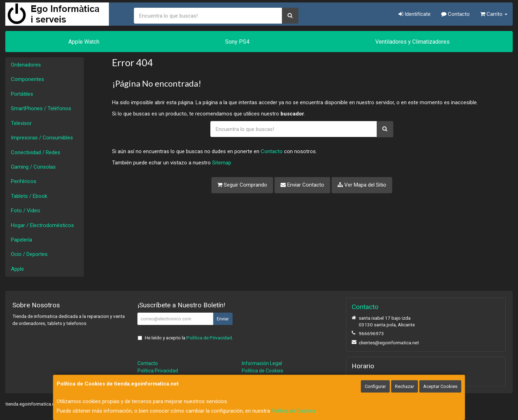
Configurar (375, 386)
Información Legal (262, 363)
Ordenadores (26, 65)
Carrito (494, 14)
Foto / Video (26, 211)
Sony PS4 (237, 42)
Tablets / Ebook (29, 196)
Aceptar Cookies (440, 386)
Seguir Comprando (242, 185)
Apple (17, 269)
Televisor (21, 123)
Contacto (455, 14)
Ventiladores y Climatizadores (412, 42)
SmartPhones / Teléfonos (41, 108)
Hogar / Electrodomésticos (42, 225)
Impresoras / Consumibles (42, 138)
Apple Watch (84, 42)
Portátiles (22, 94)
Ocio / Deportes (29, 254)
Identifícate (415, 14)
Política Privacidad (158, 371)
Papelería (21, 240)
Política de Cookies (294, 411)
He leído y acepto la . (189, 338)
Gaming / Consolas (33, 167)
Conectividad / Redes (36, 152)
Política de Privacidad (209, 338)
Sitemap (222, 163)
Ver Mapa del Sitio (362, 185)
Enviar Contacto (302, 185)
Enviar (223, 319)
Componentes (27, 79)
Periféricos (24, 181)
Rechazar (405, 386)
